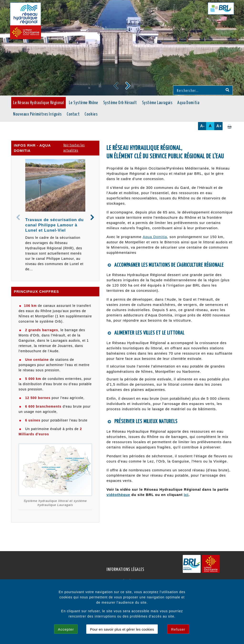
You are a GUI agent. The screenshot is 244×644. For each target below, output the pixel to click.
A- (202, 126)
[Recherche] (227, 90)
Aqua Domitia (188, 103)
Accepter (66, 629)
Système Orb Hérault (120, 103)
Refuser (178, 629)
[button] (128, 85)
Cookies (91, 114)
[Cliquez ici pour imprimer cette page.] (229, 126)
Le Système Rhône (83, 103)
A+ (219, 126)
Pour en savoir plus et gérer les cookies (122, 629)
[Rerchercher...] (198, 90)
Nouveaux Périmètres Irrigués (37, 114)
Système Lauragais (157, 103)
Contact (73, 114)
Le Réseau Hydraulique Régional (38, 103)
